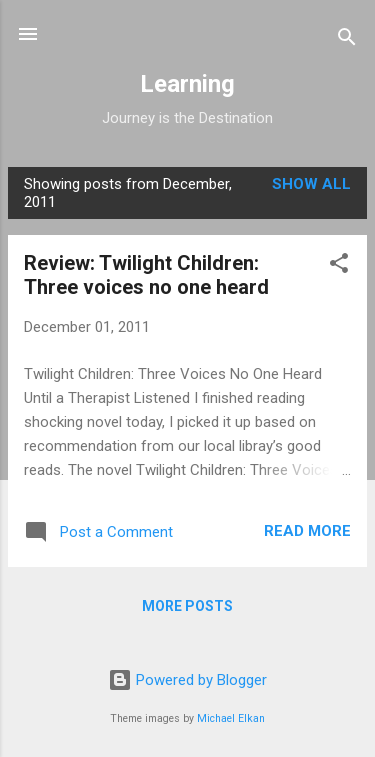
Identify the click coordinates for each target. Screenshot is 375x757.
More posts (187, 606)
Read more (307, 531)
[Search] (347, 40)
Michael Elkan (231, 718)
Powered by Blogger (187, 680)
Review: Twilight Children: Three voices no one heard (146, 275)
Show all (311, 184)
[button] (339, 266)
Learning (187, 84)
